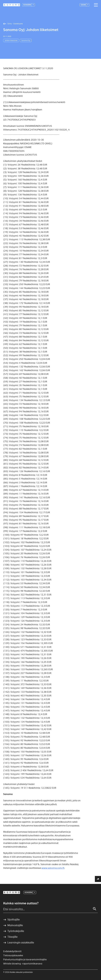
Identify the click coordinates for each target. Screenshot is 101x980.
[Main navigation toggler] (95, 5)
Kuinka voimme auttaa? (21, 903)
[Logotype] (12, 5)
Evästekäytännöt (12, 951)
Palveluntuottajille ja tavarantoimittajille (25, 959)
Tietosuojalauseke (13, 955)
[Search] (95, 909)
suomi (83, 5)
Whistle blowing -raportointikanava (23, 964)
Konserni (27, 5)
